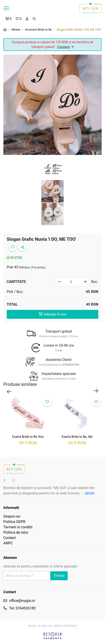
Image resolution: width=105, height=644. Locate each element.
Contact (10, 538)
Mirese (16, 30)
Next (96, 391)
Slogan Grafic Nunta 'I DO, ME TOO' (79, 30)
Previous (9, 391)
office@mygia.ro (22, 601)
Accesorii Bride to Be (38, 30)
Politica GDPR (14, 522)
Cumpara (65, 47)
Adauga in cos (52, 314)
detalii (90, 493)
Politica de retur (16, 532)
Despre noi (12, 516)
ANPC (8, 543)
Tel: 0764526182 (22, 608)
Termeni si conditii (18, 527)
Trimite (59, 576)
